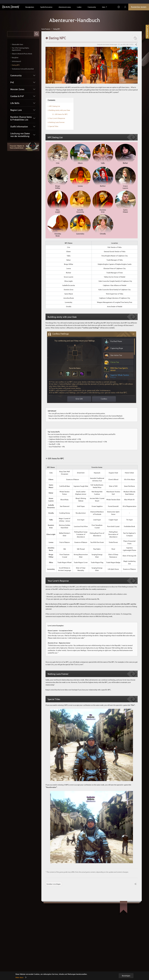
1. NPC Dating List (54, 106)
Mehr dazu (19, 977)
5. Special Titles (53, 126)
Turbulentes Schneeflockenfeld (23, 69)
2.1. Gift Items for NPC (60, 114)
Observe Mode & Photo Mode (22, 54)
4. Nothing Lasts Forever (56, 122)
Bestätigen (126, 976)
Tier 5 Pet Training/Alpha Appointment (20, 49)
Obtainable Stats (17, 44)
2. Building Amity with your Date (59, 110)
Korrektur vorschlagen (54, 884)
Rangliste (15, 58)
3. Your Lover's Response (56, 118)
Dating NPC (16, 65)
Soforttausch (16, 61)
